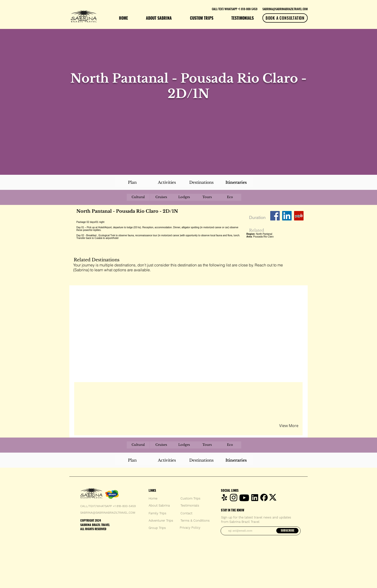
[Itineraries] (236, 182)
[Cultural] (138, 197)
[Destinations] (201, 182)
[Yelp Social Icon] (299, 216)
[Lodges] (184, 197)
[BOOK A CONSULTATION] (285, 18)
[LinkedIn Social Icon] (287, 216)
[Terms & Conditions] (195, 521)
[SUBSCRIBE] (287, 531)
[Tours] (207, 197)
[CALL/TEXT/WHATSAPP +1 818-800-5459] (234, 9)
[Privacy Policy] (190, 528)
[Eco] (230, 197)
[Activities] (167, 182)
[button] (133, 391)
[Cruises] (161, 197)
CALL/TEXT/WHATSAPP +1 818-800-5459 (108, 506)
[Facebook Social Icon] (275, 216)
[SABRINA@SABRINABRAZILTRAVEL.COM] (285, 9)
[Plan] (132, 182)
